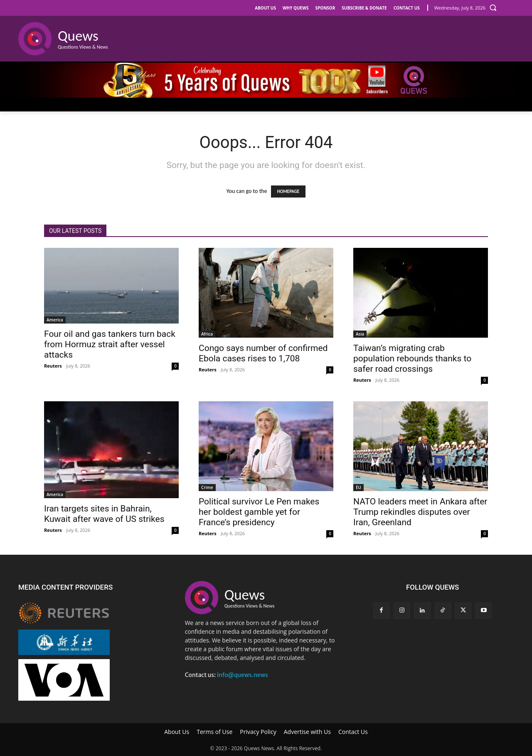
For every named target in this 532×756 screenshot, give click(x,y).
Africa (207, 334)
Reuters (53, 366)
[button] (493, 7)
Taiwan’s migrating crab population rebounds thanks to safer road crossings (412, 358)
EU (358, 487)
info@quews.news (243, 675)
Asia (360, 334)
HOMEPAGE (288, 191)
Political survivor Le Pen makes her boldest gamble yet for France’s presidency (259, 512)
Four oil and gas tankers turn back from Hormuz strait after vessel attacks (110, 344)
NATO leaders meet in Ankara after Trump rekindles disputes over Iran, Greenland (420, 512)
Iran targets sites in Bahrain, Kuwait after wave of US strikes (104, 514)
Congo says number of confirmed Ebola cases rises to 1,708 (263, 353)
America (55, 320)
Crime (207, 487)
